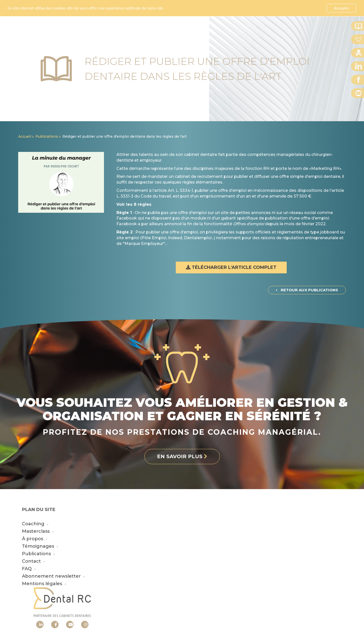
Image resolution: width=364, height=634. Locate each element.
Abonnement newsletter (53, 576)
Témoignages (40, 546)
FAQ (29, 569)
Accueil (25, 136)
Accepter (341, 8)
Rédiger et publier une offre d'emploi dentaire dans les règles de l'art (125, 136)
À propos (35, 539)
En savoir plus (176, 8)
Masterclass (38, 531)
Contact (33, 561)
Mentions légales (44, 584)
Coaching (35, 524)
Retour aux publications (307, 290)
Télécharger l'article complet (231, 267)
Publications (47, 136)
